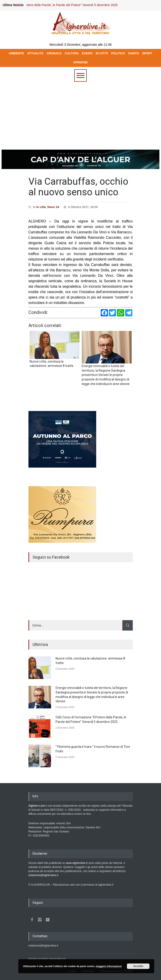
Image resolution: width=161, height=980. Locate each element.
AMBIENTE (16, 53)
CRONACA (54, 53)
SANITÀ (133, 53)
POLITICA (118, 53)
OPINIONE (81, 62)
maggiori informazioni (109, 966)
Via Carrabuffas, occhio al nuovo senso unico (78, 187)
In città (41, 207)
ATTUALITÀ (35, 53)
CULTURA (72, 53)
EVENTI (87, 53)
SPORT (147, 53)
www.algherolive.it (77, 863)
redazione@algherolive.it (43, 875)
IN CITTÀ (102, 53)
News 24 (53, 207)
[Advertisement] (80, 116)
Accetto (138, 966)
